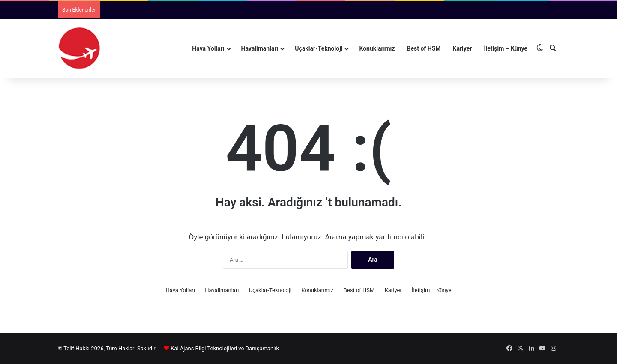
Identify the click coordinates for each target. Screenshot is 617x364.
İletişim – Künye (506, 48)
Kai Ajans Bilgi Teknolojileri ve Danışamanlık (225, 348)
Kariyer (463, 48)
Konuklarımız (377, 48)
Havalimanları (260, 48)
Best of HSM (424, 48)
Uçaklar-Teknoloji (319, 48)
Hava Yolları (208, 48)
